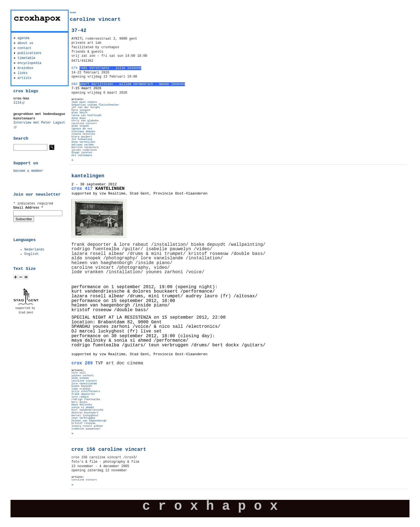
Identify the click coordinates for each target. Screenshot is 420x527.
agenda (23, 38)
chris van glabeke (85, 121)
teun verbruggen (83, 418)
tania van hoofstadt (87, 115)
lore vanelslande (84, 384)
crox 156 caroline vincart (109, 449)
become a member (28, 171)
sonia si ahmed (83, 407)
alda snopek (80, 126)
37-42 (79, 30)
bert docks (79, 402)
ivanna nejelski (83, 134)
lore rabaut (80, 397)
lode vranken (81, 389)
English (31, 254)
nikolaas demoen (83, 131)
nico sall (79, 373)
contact (24, 48)
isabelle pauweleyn (86, 429)
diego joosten (82, 153)
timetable (26, 58)
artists (24, 78)
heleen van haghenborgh (89, 421)
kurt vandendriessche (87, 410)
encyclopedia (29, 63)
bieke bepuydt (82, 386)
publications (29, 53)
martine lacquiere (85, 147)
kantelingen (88, 176)
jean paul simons (84, 102)
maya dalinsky (82, 405)
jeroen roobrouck (84, 150)
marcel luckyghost (85, 415)
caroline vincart (84, 123)
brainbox (25, 68)
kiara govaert (82, 137)
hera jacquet (81, 110)
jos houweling (82, 139)
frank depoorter (83, 394)
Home (73, 13)
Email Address (28, 208)
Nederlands (34, 250)
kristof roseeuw (83, 423)
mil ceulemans (82, 155)
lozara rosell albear (87, 426)
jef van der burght (86, 107)
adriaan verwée (83, 145)
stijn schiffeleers (86, 391)
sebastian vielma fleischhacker (95, 105)
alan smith (79, 113)
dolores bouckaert (85, 413)
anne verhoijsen (83, 142)
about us (25, 43)
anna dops (79, 118)
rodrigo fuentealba (86, 399)
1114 (19, 103)
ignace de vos (82, 129)
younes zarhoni (83, 376)
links (22, 73)
